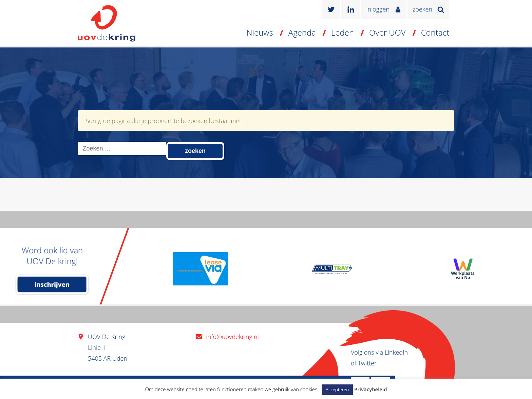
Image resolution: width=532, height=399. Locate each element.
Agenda (302, 32)
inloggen (378, 9)
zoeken (422, 9)
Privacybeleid (370, 389)
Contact (435, 32)
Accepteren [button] (337, 390)
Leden (343, 32)
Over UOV (387, 32)
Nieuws (260, 32)
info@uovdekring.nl (232, 337)
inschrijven (52, 284)
